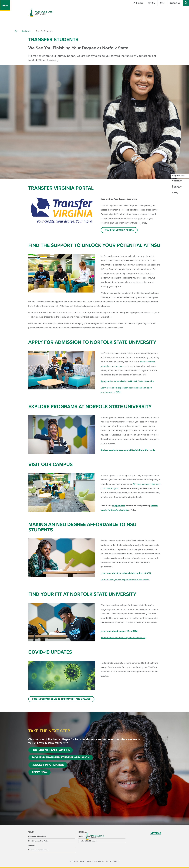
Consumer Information (37, 837)
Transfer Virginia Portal (119, 230)
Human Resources (86, 837)
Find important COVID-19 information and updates (62, 699)
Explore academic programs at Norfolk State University (128, 450)
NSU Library (83, 832)
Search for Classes (177, 187)
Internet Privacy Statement (39, 850)
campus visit (118, 506)
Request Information (48, 766)
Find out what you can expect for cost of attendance (125, 580)
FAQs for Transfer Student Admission (61, 758)
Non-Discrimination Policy (38, 841)
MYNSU (156, 833)
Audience (26, 31)
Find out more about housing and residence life (123, 638)
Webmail (32, 846)
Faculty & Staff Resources (88, 841)
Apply (175, 193)
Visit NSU (177, 181)
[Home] (16, 31)
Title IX (31, 832)
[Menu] (5, 5)
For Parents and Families (51, 751)
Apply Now (39, 774)
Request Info (178, 176)
